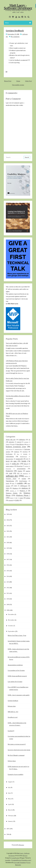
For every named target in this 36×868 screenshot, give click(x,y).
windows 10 (26, 488)
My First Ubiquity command (16, 755)
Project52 (9, 471)
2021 (8, 537)
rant (11, 473)
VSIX (7, 488)
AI (29, 440)
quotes (28, 471)
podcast (27, 466)
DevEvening (9, 454)
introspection (9, 459)
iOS (27, 459)
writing (28, 498)
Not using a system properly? (17, 744)
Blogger (22, 845)
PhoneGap (19, 466)
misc (15, 461)
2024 (8, 520)
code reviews (9, 449)
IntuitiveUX (19, 459)
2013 (8, 582)
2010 (8, 599)
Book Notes (20, 444)
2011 (8, 593)
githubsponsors (23, 457)
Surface (26, 476)
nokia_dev (16, 464)
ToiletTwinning (23, 481)
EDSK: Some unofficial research (17, 676)
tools (7, 483)
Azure (8, 444)
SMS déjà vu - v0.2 (13, 712)
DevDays (25, 452)
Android (19, 442)
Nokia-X (26, 464)
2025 (8, 514)
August (10, 782)
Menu (18, 23)
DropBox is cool (13, 717)
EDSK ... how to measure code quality (19, 695)
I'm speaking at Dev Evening (16, 670)
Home (18, 81)
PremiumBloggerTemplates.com (21, 860)
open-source (10, 466)
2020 (8, 542)
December (11, 614)
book (13, 444)
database (17, 452)
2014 (8, 576)
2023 (8, 526)
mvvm (7, 464)
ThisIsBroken (10, 481)
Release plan (12, 706)
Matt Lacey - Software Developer (18, 7)
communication (18, 449)
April (10, 804)
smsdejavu (25, 473)
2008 (8, 610)
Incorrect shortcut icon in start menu (19, 750)
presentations (21, 469)
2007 (8, 829)
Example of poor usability (16, 774)
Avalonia (26, 442)
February (11, 816)
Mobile (24, 461)
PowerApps (8, 469)
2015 (8, 571)
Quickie (20, 471)
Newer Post (8, 81)
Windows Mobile (12, 493)
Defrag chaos (12, 761)
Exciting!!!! (11, 731)
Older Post (28, 81)
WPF (16, 498)
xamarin (11, 500)
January (10, 821)
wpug (21, 498)
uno (13, 483)
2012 (8, 588)
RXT (18, 473)
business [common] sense (16, 447)
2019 (8, 548)
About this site (11, 440)
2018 (8, 554)
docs (18, 454)
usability (20, 483)
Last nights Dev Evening (15, 682)
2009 (8, 604)
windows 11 (13, 491)
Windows (15, 488)
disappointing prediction (15, 665)
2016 (8, 565)
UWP (16, 486)
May (9, 799)
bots (28, 444)
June (9, 793)
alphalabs (11, 442)
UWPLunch (24, 486)
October (11, 626)
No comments (15, 37)
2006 (8, 834)
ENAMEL (25, 454)
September (11, 631)
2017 (8, 559)
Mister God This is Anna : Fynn (17, 635)
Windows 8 (23, 491)
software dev (12, 476)
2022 (8, 531)
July (9, 787)
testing (24, 479)
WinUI (12, 498)
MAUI (8, 461)
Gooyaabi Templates (20, 863)
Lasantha (8, 860)
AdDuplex (22, 440)
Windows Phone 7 (23, 495)
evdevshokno (10, 456)
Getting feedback (15, 31)
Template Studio (11, 479)
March (10, 810)
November (11, 620)
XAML (17, 500)
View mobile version (18, 85)
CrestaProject (15, 858)
